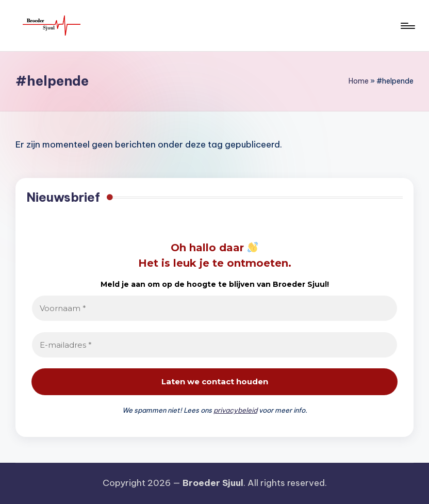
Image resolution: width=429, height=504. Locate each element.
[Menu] (407, 26)
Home (359, 81)
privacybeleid (235, 410)
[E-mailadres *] (214, 345)
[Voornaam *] (214, 308)
